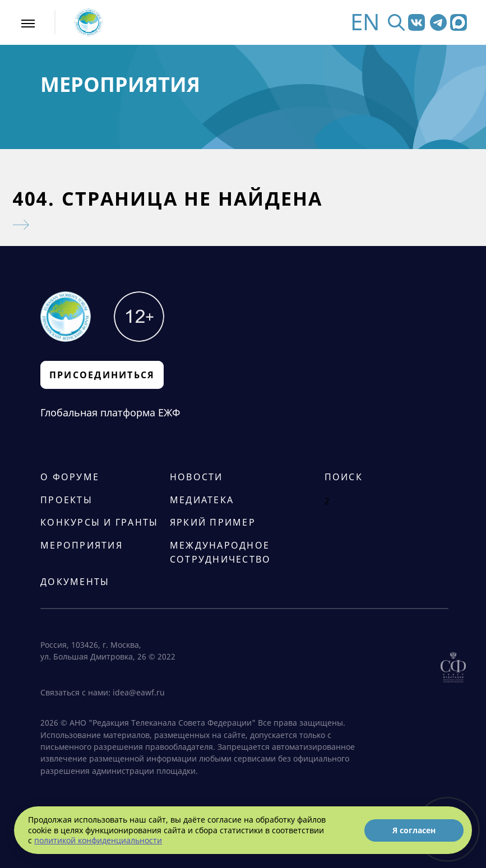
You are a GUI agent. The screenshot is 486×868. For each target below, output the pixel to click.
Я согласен (414, 830)
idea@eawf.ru (139, 693)
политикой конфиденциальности (98, 840)
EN (365, 22)
